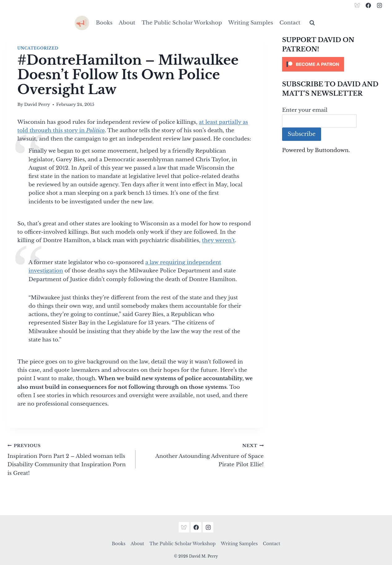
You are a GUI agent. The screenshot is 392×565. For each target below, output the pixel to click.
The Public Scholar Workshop (182, 23)
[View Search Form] (312, 23)
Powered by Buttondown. (316, 150)
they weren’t (218, 240)
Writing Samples (251, 23)
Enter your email (305, 110)
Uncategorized (38, 48)
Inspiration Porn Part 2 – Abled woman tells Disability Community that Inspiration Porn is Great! (69, 459)
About (127, 23)
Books (104, 23)
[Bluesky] (357, 5)
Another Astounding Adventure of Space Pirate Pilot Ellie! (202, 455)
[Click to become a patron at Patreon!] (333, 64)
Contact (290, 23)
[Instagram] (379, 5)
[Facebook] (368, 5)
